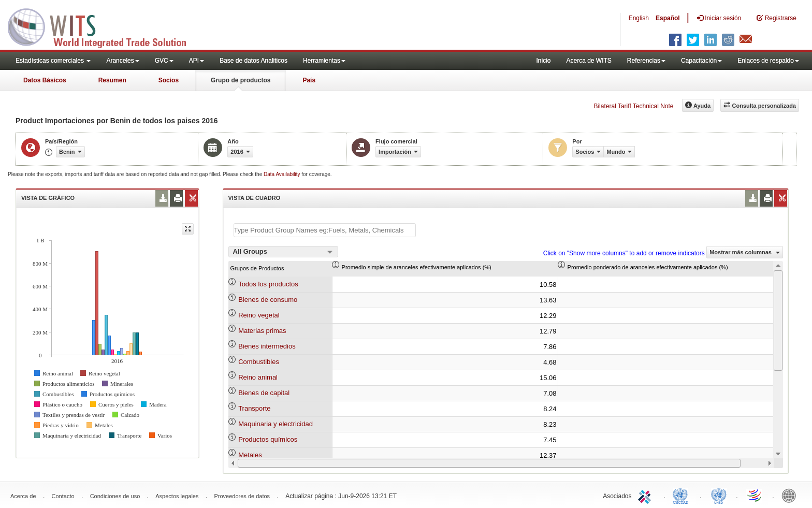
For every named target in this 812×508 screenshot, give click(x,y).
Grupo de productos (241, 80)
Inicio (543, 61)
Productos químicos (268, 439)
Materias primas (262, 331)
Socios (169, 80)
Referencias (646, 61)
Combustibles (259, 362)
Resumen (112, 80)
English (639, 18)
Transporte (254, 408)
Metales (250, 455)
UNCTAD (683, 495)
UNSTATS (719, 495)
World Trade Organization (755, 495)
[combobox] (283, 252)
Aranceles (122, 61)
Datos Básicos (45, 80)
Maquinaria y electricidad (275, 424)
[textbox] (325, 230)
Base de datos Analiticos (253, 61)
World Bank (791, 495)
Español (668, 18)
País (309, 80)
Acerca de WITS (589, 61)
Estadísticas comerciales (53, 61)
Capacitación (701, 61)
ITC (646, 495)
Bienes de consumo (268, 300)
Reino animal (258, 377)
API (197, 61)
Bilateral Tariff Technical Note (633, 106)
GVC (164, 61)
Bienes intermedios (267, 346)
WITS (104, 26)
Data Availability (282, 174)
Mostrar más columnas (745, 252)
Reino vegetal (259, 315)
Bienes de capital (264, 393)
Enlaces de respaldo (768, 61)
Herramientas (324, 61)
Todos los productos (268, 284)
